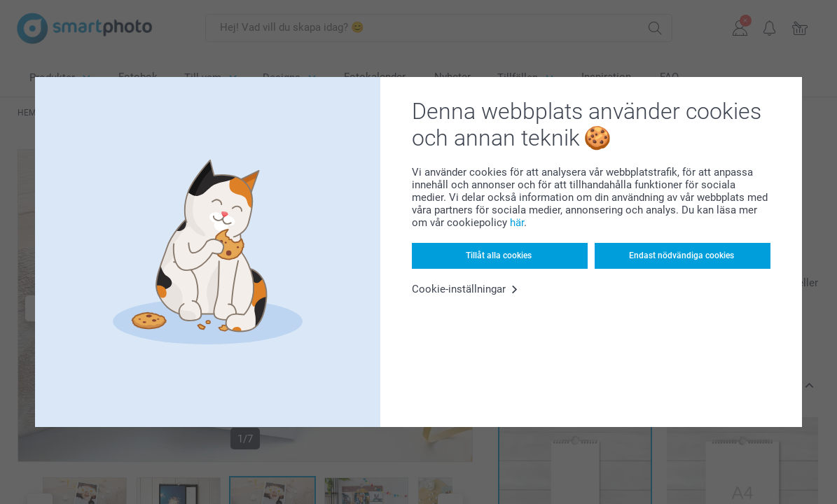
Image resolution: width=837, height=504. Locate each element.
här (517, 223)
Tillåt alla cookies (499, 255)
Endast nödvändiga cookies (682, 255)
